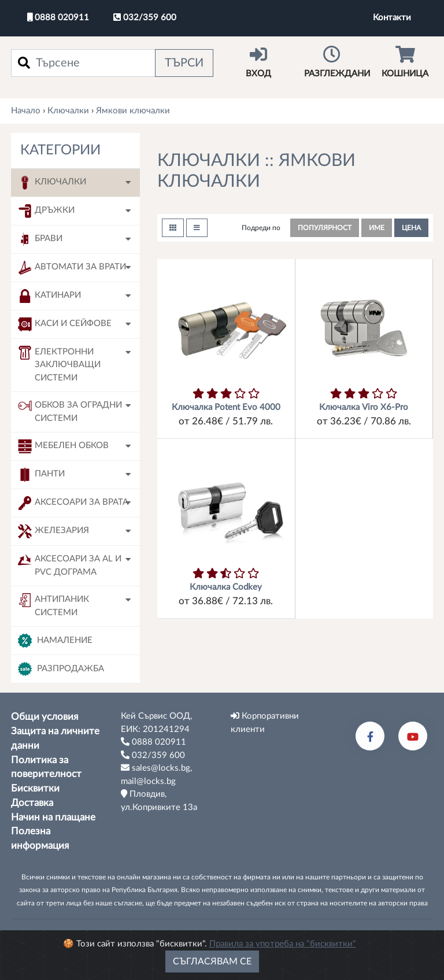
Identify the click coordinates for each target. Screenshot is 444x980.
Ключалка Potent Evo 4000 (226, 407)
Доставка (32, 803)
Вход (259, 62)
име (377, 228)
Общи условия (45, 717)
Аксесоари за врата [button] (73, 503)
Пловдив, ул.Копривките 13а (159, 800)
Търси (184, 63)
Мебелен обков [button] (63, 446)
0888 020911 (58, 17)
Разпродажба (61, 669)
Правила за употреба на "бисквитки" (283, 944)
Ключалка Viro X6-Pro (364, 407)
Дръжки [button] (46, 211)
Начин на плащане (53, 818)
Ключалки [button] (52, 183)
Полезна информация (40, 839)
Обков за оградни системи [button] (70, 411)
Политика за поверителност (46, 768)
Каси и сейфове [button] (65, 324)
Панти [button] (41, 475)
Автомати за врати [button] (72, 268)
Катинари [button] (49, 296)
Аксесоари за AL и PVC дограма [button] (70, 565)
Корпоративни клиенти (265, 722)
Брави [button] (40, 239)
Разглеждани (337, 62)
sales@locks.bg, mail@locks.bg (156, 774)
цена (411, 228)
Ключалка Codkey (226, 587)
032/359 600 (145, 17)
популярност (325, 228)
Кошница (405, 62)
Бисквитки (35, 789)
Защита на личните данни (55, 739)
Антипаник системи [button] (53, 605)
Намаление (55, 641)
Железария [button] (53, 531)
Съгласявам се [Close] (212, 961)
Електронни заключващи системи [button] (59, 364)
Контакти (392, 18)
